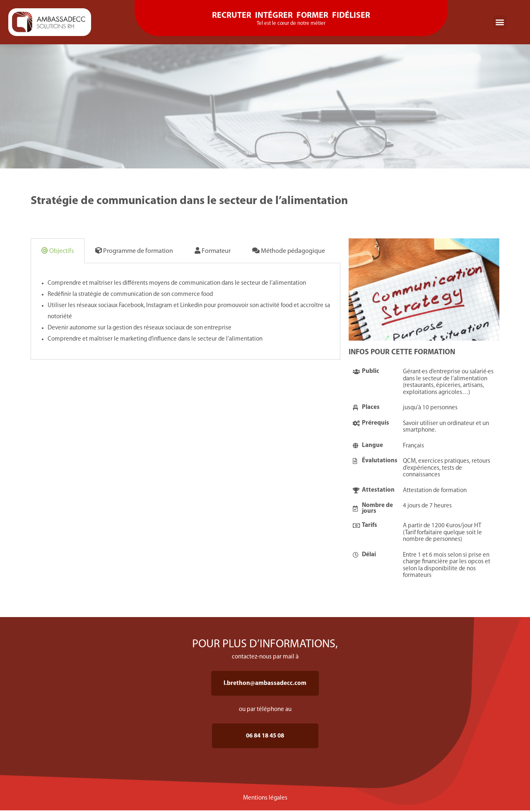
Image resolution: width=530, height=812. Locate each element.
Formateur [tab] (213, 251)
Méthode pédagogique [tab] (289, 251)
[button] (500, 22)
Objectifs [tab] (58, 251)
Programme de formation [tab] (134, 251)
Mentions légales (265, 798)
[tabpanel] (185, 311)
